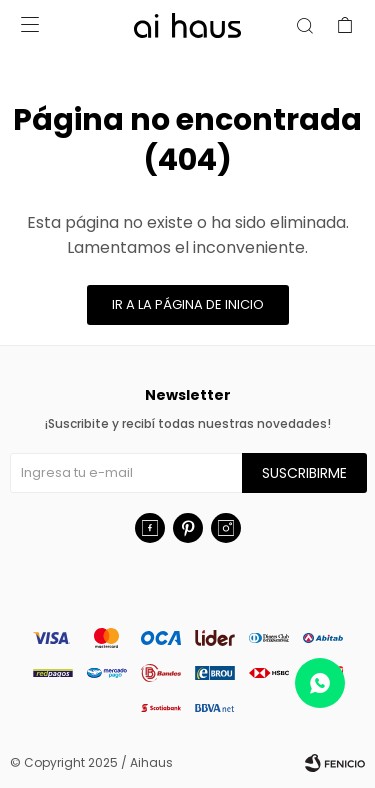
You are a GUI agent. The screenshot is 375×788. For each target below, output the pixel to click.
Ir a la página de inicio (188, 304)
